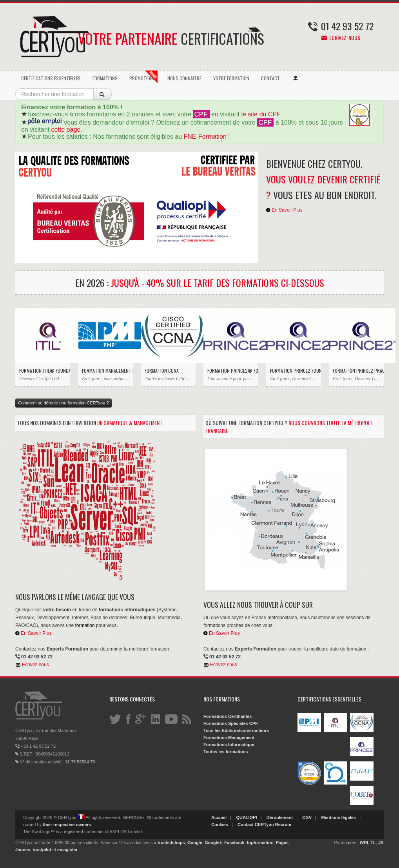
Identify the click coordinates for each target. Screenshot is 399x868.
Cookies (220, 825)
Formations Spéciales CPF (231, 723)
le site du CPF (260, 114)
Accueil (219, 817)
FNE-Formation (205, 137)
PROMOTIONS (143, 77)
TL (373, 843)
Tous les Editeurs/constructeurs (236, 730)
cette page (66, 130)
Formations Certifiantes (228, 716)
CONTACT (270, 78)
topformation (260, 843)
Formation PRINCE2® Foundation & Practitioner (231, 371)
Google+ (213, 843)
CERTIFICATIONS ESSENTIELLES (51, 78)
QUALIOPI (246, 817)
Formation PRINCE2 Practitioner (356, 371)
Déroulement (280, 817)
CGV (307, 817)
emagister (67, 850)
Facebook (234, 843)
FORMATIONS (105, 78)
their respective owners (67, 825)
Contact (246, 825)
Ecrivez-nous (341, 37)
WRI (364, 843)
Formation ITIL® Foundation (43, 371)
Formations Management (229, 738)
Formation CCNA (162, 371)
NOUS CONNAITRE (184, 78)
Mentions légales (338, 817)
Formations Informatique (229, 745)
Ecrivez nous (35, 665)
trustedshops (171, 843)
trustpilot (42, 850)
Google (195, 843)
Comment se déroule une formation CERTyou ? (63, 403)
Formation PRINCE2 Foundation (294, 371)
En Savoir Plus (284, 210)
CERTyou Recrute (273, 825)
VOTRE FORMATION (231, 78)
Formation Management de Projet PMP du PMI (105, 371)
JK (381, 843)
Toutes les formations (226, 752)
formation (85, 625)
